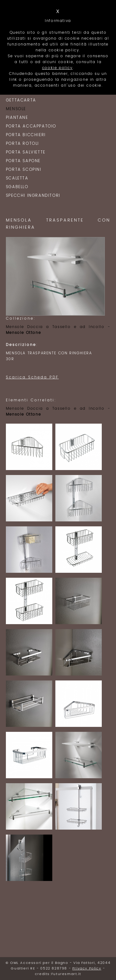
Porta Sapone (23, 161)
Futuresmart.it (66, 974)
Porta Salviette (26, 152)
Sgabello (17, 187)
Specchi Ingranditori (33, 196)
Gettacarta (21, 100)
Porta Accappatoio (31, 126)
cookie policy (57, 68)
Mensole (16, 109)
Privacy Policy (87, 969)
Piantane (17, 118)
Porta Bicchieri (26, 135)
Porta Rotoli (22, 144)
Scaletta (17, 178)
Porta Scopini (24, 170)
